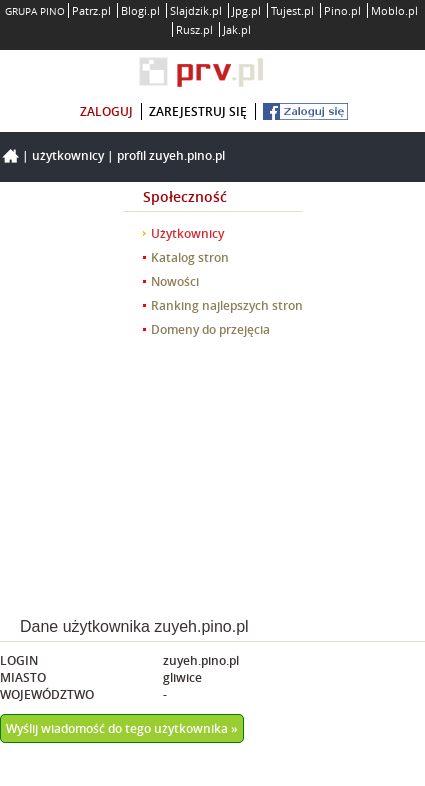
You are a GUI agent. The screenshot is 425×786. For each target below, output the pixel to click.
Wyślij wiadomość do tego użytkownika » (122, 728)
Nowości (175, 281)
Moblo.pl (394, 10)
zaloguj (106, 111)
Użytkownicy (68, 155)
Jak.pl (237, 29)
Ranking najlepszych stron (227, 305)
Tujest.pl (292, 10)
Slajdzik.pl (196, 10)
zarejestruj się (198, 111)
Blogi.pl (140, 10)
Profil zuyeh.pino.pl (171, 155)
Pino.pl (342, 10)
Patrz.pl (91, 10)
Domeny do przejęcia (210, 329)
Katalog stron (190, 257)
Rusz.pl (194, 29)
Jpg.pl (246, 10)
